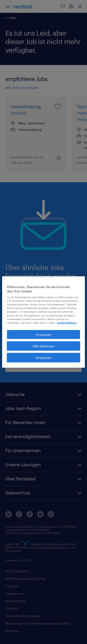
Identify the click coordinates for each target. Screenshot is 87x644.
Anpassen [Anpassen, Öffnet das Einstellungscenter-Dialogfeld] (44, 334)
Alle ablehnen (44, 346)
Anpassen (44, 357)
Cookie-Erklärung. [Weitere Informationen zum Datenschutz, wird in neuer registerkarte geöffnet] (67, 323)
